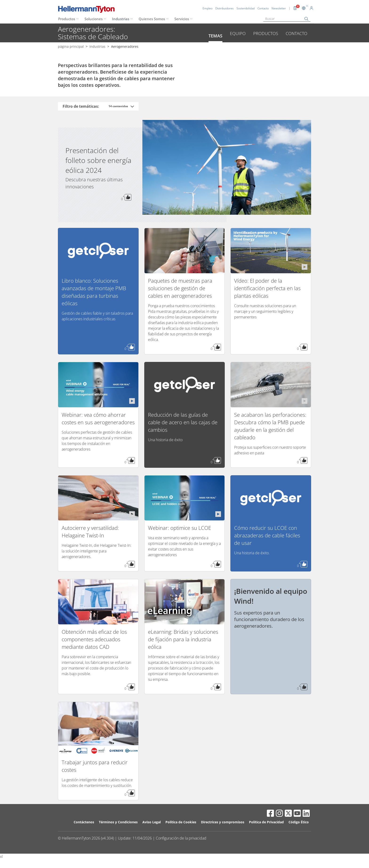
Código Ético (299, 822)
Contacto (297, 33)
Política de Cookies (181, 822)
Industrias (121, 19)
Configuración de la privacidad (181, 838)
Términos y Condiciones (118, 822)
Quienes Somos (152, 19)
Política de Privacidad (266, 822)
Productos (67, 19)
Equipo (238, 33)
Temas (215, 36)
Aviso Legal (152, 822)
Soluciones (94, 19)
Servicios (182, 19)
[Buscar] (287, 19)
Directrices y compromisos (223, 822)
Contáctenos (84, 822)
